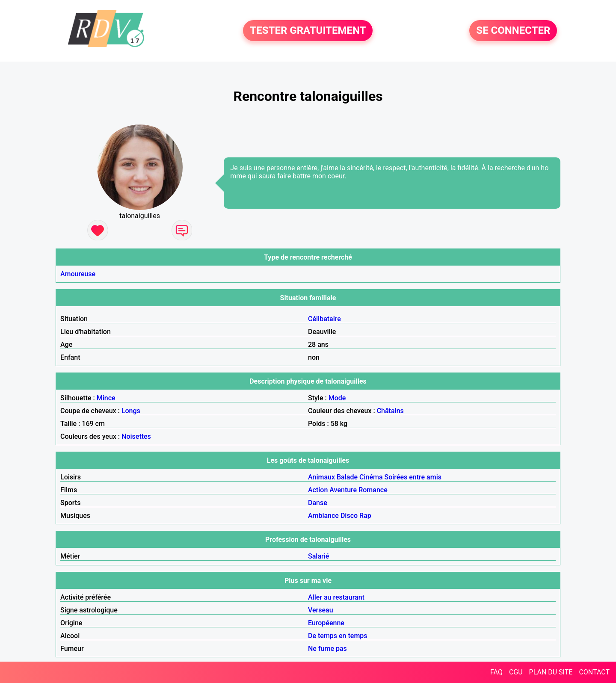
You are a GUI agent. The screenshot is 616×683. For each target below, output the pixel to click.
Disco (349, 516)
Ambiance (323, 516)
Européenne (326, 623)
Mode (337, 398)
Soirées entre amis (413, 477)
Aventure (343, 490)
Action (318, 490)
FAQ (496, 672)
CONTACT (594, 672)
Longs (131, 411)
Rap (365, 516)
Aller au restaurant (336, 597)
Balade (347, 477)
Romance (373, 490)
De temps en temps (338, 636)
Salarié (318, 556)
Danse (318, 503)
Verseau (321, 610)
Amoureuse (78, 274)
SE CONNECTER (513, 31)
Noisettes (136, 436)
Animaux (321, 477)
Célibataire (324, 319)
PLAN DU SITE (551, 672)
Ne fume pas (327, 649)
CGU (516, 672)
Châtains (390, 411)
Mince (106, 398)
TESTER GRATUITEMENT (308, 31)
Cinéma (371, 477)
